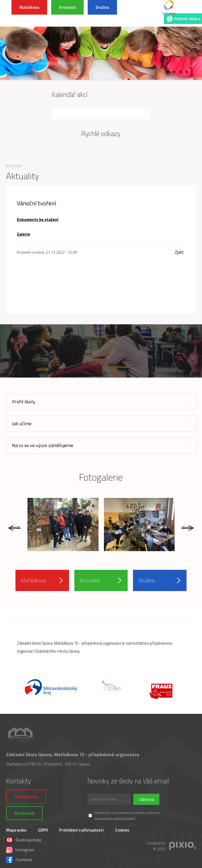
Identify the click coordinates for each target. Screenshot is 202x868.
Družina (102, 7)
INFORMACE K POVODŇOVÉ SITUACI (140, 13)
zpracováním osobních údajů (114, 818)
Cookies (122, 830)
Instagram (20, 849)
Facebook (19, 859)
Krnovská (67, 7)
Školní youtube (24, 839)
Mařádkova (29, 7)
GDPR (43, 830)
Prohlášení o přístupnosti (81, 830)
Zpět (179, 252)
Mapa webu (16, 830)
